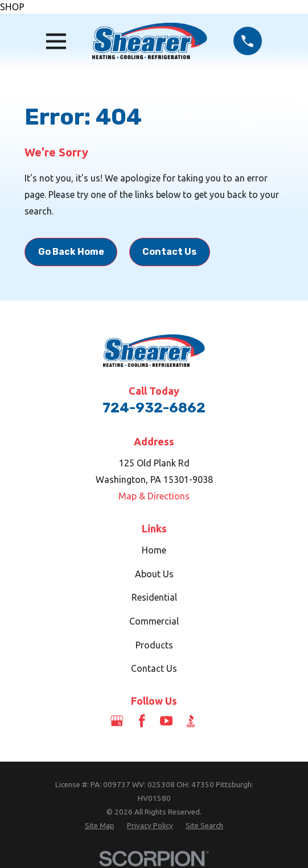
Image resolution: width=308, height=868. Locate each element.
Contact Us (169, 252)
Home (154, 550)
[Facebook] (142, 721)
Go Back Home (71, 252)
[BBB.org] (191, 721)
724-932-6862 (154, 408)
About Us (154, 574)
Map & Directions (154, 496)
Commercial (154, 621)
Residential (154, 597)
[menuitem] (100, 826)
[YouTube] (166, 721)
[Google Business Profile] (117, 721)
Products (154, 645)
